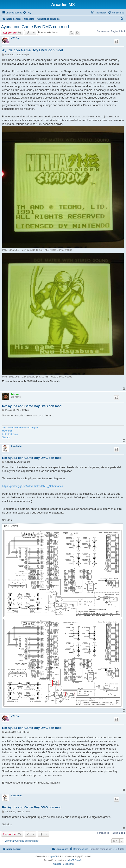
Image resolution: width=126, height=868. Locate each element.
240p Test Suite (10, 434)
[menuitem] (27, 13)
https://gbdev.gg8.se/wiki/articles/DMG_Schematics (33, 486)
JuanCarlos (16, 446)
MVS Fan (15, 38)
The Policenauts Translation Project (20, 428)
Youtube (6, 437)
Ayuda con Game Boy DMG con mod (35, 27)
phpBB (55, 857)
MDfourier (7, 431)
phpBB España (75, 860)
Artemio (15, 394)
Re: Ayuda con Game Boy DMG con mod (32, 406)
